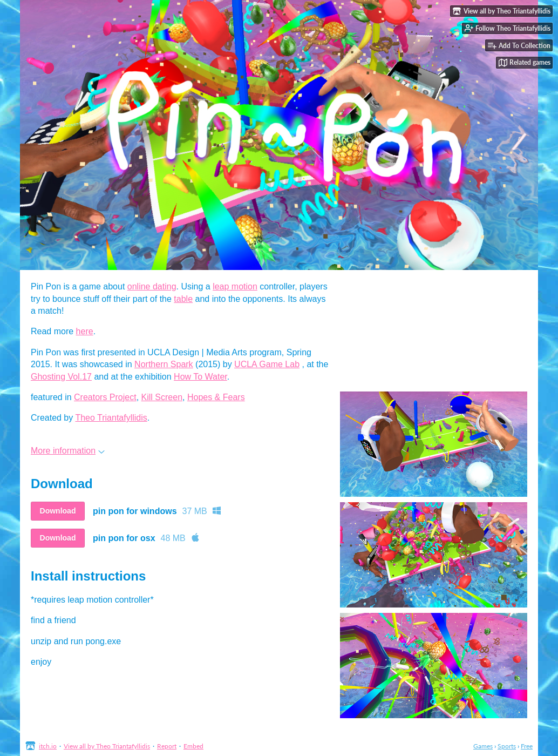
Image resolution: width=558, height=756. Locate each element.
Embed (193, 746)
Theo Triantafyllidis (111, 418)
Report (167, 746)
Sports (507, 746)
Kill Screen (162, 397)
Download (58, 511)
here (85, 331)
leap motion (235, 286)
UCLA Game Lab (267, 364)
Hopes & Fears (216, 397)
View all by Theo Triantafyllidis (107, 746)
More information (68, 451)
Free (527, 746)
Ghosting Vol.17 (61, 377)
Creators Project (105, 397)
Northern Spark (164, 364)
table (183, 299)
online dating (152, 286)
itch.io (48, 746)
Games (483, 746)
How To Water (200, 377)
